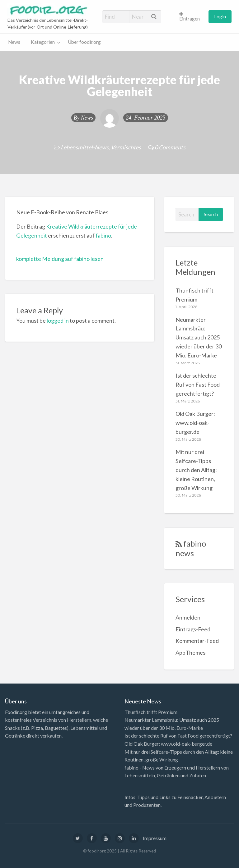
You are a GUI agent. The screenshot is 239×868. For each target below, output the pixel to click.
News (14, 42)
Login (220, 16)
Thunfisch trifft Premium (151, 712)
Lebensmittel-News (85, 147)
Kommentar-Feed (197, 641)
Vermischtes (126, 147)
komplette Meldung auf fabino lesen (60, 259)
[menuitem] (191, 17)
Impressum (155, 838)
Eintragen (190, 17)
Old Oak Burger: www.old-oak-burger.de (195, 423)
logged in (58, 320)
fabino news (191, 548)
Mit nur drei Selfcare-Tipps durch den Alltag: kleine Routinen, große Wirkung (196, 470)
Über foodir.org (84, 42)
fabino (103, 235)
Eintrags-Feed (193, 629)
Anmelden (188, 617)
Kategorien (43, 42)
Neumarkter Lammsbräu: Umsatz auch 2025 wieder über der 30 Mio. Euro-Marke (199, 338)
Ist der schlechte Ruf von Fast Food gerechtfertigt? (198, 384)
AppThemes (190, 652)
